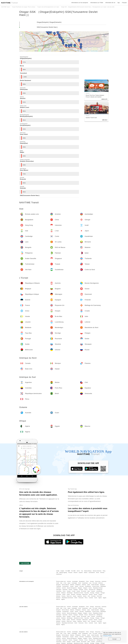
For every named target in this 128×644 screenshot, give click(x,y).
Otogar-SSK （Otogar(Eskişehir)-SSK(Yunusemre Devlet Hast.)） (58, 13)
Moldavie (64, 593)
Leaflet (88, 51)
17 (49, 32)
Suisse (90, 588)
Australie (91, 598)
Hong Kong (98, 581)
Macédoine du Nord (78, 593)
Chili (89, 596)
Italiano (86, 573)
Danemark (65, 590)
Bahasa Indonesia (97, 571)
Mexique (58, 596)
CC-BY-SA (106, 51)
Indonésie (104, 581)
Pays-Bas (87, 593)
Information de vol (110, 3)
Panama (64, 596)
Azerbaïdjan (75, 581)
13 (58, 32)
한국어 (78, 571)
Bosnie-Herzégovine (72, 588)
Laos (90, 583)
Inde (61, 583)
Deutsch (76, 573)
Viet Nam (82, 586)
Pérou (86, 598)
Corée (80, 583)
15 (51, 32)
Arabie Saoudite (95, 585)
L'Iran (65, 583)
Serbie (64, 594)
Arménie (69, 581)
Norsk (98, 573)
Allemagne (59, 590)
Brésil (76, 598)
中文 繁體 (68, 571)
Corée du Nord (96, 586)
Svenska (102, 573)
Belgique (80, 588)
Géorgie (92, 581)
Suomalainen (92, 573)
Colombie (93, 596)
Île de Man (84, 591)
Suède (68, 594)
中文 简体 (73, 571)
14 (54, 33)
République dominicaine (68, 598)
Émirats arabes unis (61, 581)
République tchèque (98, 588)
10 (61, 38)
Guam (96, 598)
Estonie (71, 590)
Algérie (100, 598)
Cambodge (74, 583)
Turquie (72, 586)
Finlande (81, 590)
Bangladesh (82, 581)
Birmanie (101, 583)
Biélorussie (85, 594)
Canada (100, 594)
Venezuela (81, 598)
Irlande (78, 591)
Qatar (89, 585)
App (119, 3)
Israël (58, 583)
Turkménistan (65, 586)
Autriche (64, 588)
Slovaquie (79, 594)
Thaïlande (59, 586)
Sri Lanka (95, 583)
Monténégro (70, 593)
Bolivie (85, 596)
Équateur (58, 598)
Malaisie (72, 585)
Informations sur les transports (80, 3)
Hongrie (69, 591)
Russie (96, 594)
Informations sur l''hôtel (97, 3)
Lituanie (93, 591)
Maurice (58, 599)
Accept (114, 639)
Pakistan (84, 585)
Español (81, 573)
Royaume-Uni (92, 590)
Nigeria (63, 599)
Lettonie (58, 593)
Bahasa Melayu (88, 571)
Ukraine (91, 594)
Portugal (103, 593)
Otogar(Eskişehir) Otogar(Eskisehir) (49, 22)
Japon (69, 583)
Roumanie (59, 594)
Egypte (105, 598)
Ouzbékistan (88, 586)
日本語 (58, 571)
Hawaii (75, 596)
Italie (89, 591)
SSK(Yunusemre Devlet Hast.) (47, 27)
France (86, 590)
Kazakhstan (85, 583)
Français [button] (124, 3)
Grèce (64, 591)
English (62, 571)
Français (70, 573)
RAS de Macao (65, 585)
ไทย (82, 571)
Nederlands (59, 574)
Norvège (92, 593)
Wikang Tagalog (63, 573)
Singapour (102, 585)
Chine (87, 581)
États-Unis (69, 596)
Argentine (80, 596)
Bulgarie (85, 588)
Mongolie (58, 585)
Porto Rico (99, 596)
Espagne (76, 590)
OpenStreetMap (94, 51)
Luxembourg (99, 591)
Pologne (97, 593)
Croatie (74, 591)
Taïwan (76, 586)
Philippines (78, 585)
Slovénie (73, 594)
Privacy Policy (108, 636)
